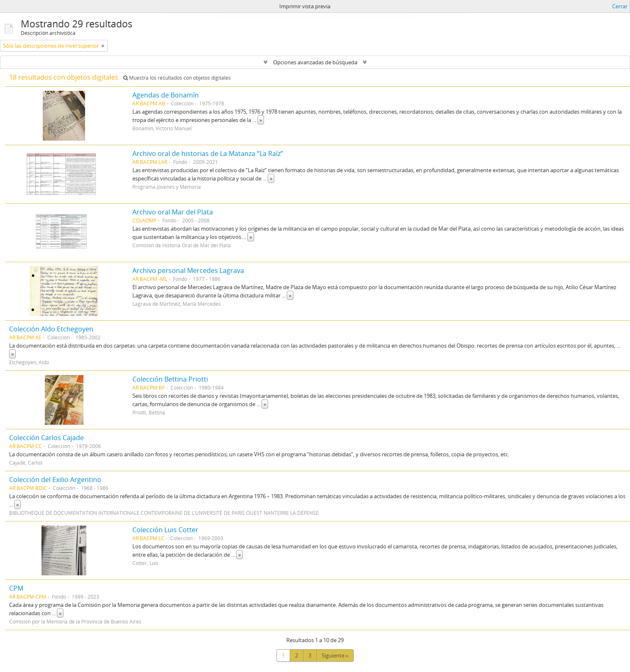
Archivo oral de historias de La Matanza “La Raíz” (208, 153)
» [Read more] (261, 120)
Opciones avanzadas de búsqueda (315, 62)
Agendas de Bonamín (166, 95)
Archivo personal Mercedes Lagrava (188, 270)
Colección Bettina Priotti (170, 379)
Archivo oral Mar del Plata (173, 212)
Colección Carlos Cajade (46, 438)
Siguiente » (335, 655)
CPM (16, 588)
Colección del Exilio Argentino (55, 480)
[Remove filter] (103, 46)
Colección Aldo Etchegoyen (51, 329)
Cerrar (620, 6)
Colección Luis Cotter (165, 530)
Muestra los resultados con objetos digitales (177, 78)
